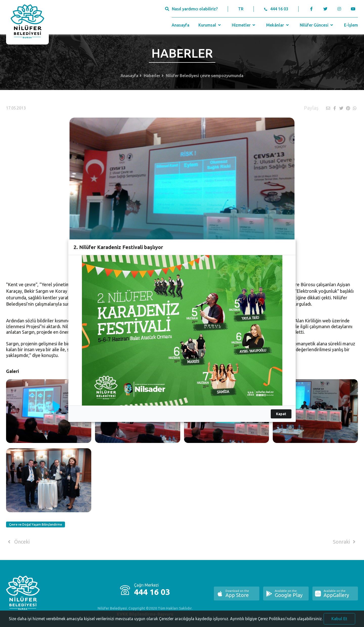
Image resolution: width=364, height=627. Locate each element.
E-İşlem (351, 25)
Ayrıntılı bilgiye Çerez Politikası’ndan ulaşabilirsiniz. (276, 623)
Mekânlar (278, 25)
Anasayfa (180, 25)
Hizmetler (244, 25)
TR (241, 9)
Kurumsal (210, 25)
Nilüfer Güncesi (317, 25)
